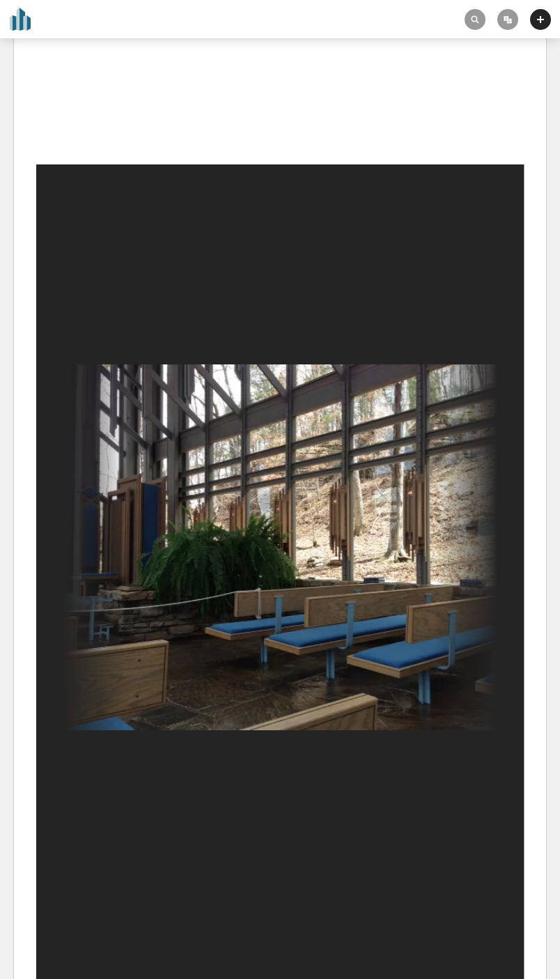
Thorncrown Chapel (86, 106)
